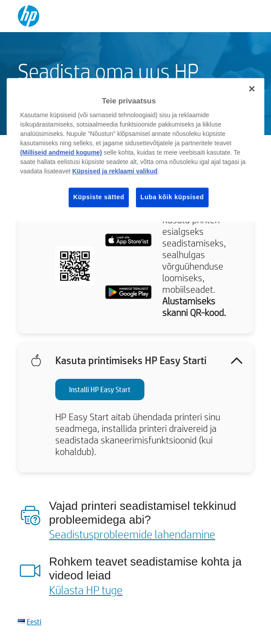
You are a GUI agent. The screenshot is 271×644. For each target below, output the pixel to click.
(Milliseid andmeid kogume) (61, 152)
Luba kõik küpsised (172, 197)
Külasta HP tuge (86, 590)
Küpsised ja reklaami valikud (115, 171)
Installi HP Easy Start (100, 389)
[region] (135, 150)
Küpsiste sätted (99, 197)
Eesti (34, 621)
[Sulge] (252, 89)
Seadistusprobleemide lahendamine (132, 534)
